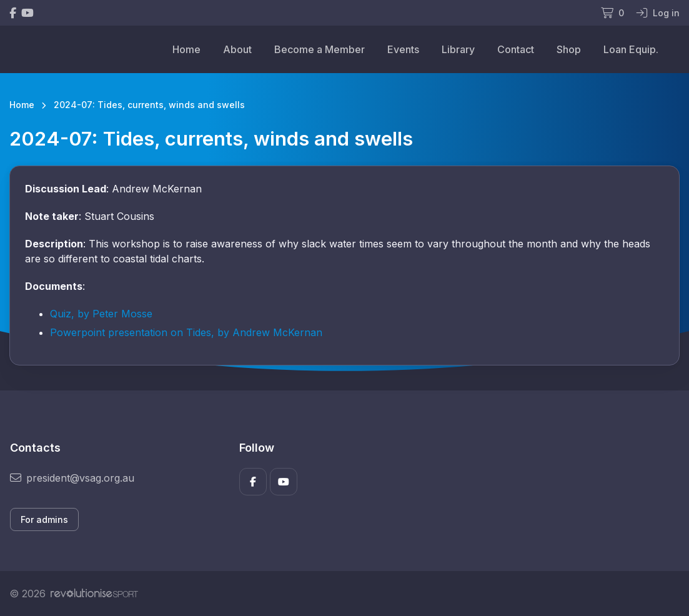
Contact (516, 49)
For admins (44, 519)
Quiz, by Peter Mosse (101, 314)
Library (458, 49)
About (237, 49)
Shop (569, 49)
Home (186, 49)
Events (403, 49)
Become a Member (320, 49)
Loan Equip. (631, 49)
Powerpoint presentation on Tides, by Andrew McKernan (186, 332)
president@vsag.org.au (72, 478)
